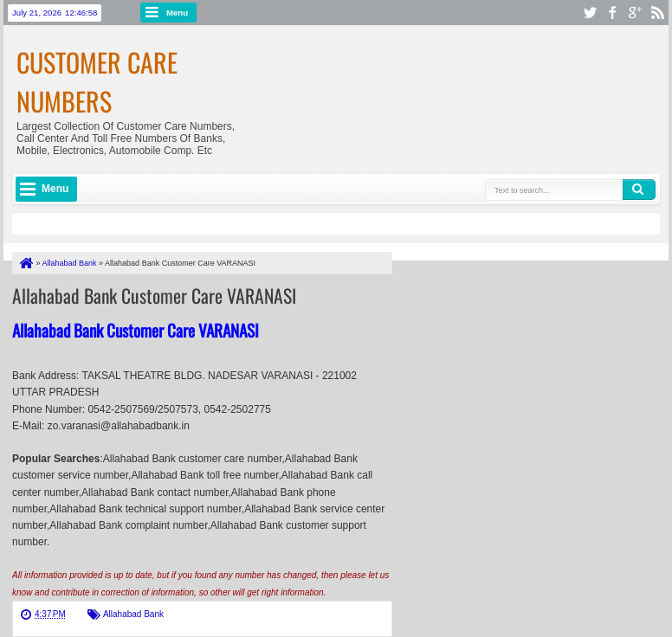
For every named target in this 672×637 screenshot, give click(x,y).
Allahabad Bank (133, 614)
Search (639, 190)
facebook (612, 13)
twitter (590, 13)
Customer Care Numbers (97, 81)
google (635, 13)
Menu (177, 13)
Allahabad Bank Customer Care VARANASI (154, 295)
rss (657, 13)
